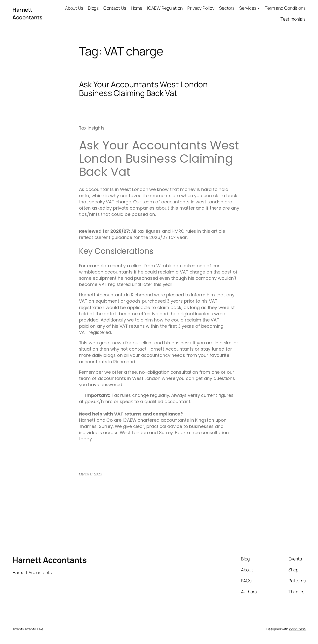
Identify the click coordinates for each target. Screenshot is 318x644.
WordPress (297, 629)
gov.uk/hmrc (99, 401)
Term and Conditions (285, 8)
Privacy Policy (201, 8)
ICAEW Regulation (165, 8)
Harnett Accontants (27, 13)
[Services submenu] (259, 8)
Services (248, 8)
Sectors (227, 8)
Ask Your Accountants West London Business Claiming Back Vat (143, 89)
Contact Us (115, 8)
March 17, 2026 (91, 474)
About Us (74, 8)
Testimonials (293, 19)
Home (137, 8)
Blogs (93, 8)
